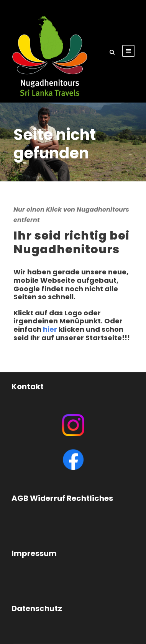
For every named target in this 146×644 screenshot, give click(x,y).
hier (50, 329)
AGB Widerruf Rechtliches (62, 498)
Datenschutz (37, 608)
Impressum (34, 553)
